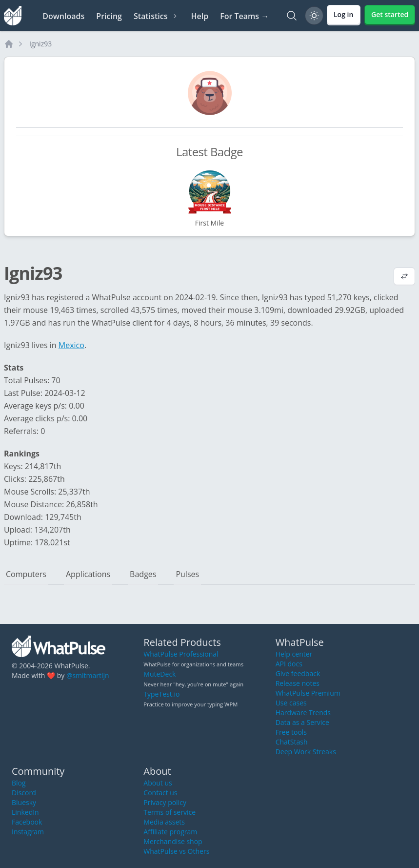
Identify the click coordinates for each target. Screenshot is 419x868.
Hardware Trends (303, 713)
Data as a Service (302, 722)
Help (200, 16)
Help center (294, 654)
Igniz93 (40, 44)
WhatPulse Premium (308, 693)
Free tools (291, 732)
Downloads (63, 16)
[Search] (292, 16)
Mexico (71, 345)
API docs (289, 664)
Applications (88, 574)
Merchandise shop (173, 841)
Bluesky (24, 802)
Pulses (187, 574)
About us (158, 783)
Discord (24, 793)
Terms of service (170, 812)
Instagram (28, 832)
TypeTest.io (161, 694)
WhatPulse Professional (181, 654)
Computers (26, 574)
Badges (143, 574)
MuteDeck (160, 674)
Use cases (291, 703)
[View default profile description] (404, 277)
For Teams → (244, 16)
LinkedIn (25, 812)
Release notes (298, 683)
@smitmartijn (88, 675)
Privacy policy (165, 802)
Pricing (109, 16)
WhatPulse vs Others (176, 851)
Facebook (27, 822)
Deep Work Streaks (306, 752)
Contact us (160, 793)
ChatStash (292, 742)
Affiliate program (170, 832)
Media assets (164, 822)
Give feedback (298, 673)
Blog (19, 783)
